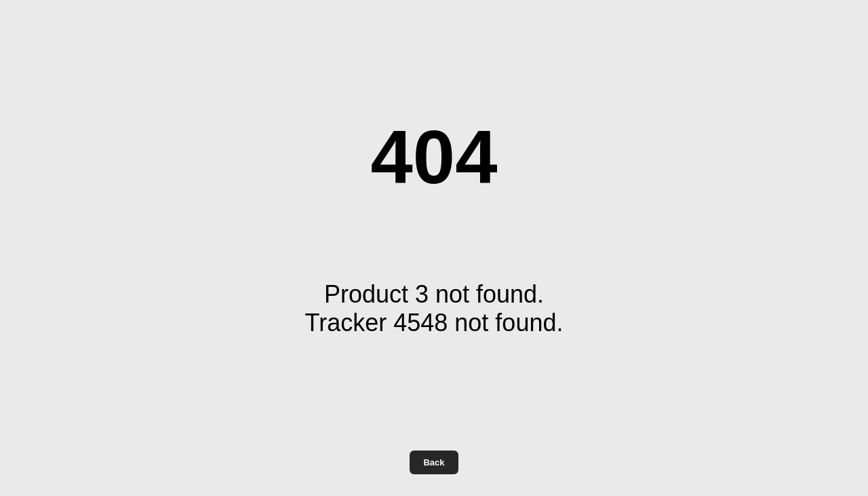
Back (434, 462)
